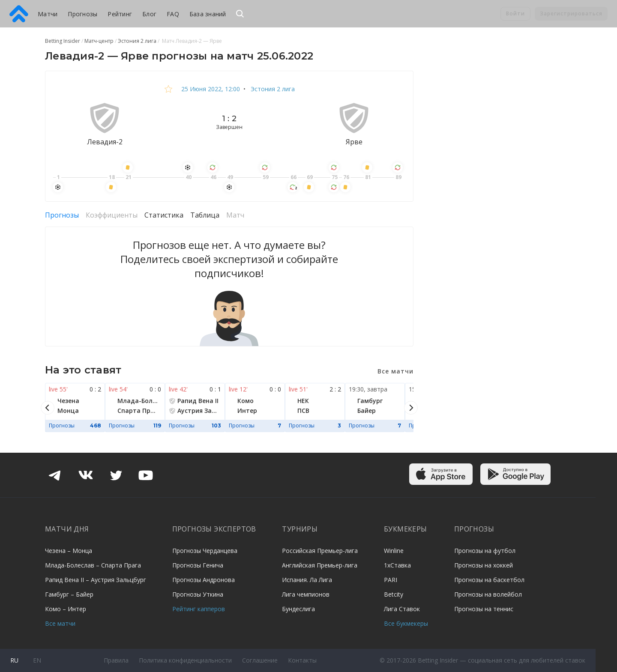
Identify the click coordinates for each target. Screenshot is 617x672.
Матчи (48, 14)
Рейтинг (120, 14)
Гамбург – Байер (69, 594)
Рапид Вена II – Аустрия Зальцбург (96, 580)
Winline (394, 551)
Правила (116, 660)
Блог (149, 14)
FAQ (173, 14)
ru (14, 660)
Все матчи (60, 623)
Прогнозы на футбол (485, 551)
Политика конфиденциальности (185, 660)
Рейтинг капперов (199, 609)
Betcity (394, 594)
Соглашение (260, 660)
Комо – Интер (66, 609)
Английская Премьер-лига (320, 565)
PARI (391, 580)
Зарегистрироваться (571, 13)
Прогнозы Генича (198, 565)
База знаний (208, 14)
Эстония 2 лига (272, 89)
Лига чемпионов (306, 594)
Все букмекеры (406, 623)
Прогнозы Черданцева (205, 551)
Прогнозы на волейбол (488, 594)
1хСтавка (397, 565)
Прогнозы (82, 14)
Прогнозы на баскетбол (489, 580)
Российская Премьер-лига (320, 551)
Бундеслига (298, 609)
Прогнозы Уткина (198, 594)
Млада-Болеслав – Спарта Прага (93, 565)
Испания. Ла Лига (307, 580)
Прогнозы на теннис (484, 609)
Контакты (302, 660)
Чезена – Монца (69, 551)
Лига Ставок (402, 609)
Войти (515, 13)
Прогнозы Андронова (204, 580)
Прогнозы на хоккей (484, 565)
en (37, 660)
